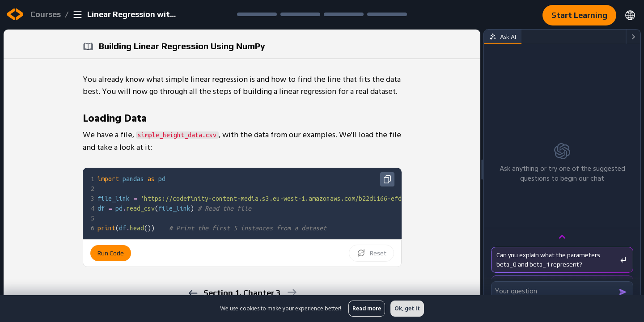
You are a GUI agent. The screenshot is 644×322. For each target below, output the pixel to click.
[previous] (193, 293)
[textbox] (335, 203)
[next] (291, 292)
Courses (46, 14)
